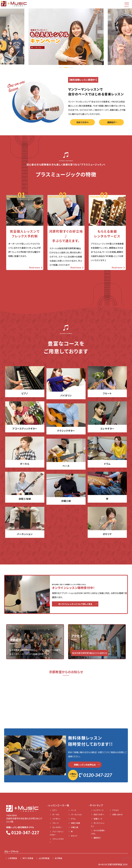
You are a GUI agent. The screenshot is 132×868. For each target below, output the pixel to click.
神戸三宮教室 (28, 858)
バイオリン (56, 819)
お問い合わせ (117, 814)
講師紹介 (97, 838)
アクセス (115, 810)
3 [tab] (71, 67)
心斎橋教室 (13, 858)
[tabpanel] (66, 36)
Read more (36, 267)
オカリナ (74, 836)
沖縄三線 (75, 827)
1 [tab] (61, 67)
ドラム (73, 819)
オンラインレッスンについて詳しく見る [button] (75, 604)
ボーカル (56, 814)
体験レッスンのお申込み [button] (85, 765)
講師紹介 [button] (111, 122)
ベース (73, 810)
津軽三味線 (75, 823)
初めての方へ (99, 814)
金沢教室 (59, 858)
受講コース (98, 819)
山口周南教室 (44, 858)
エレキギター (57, 827)
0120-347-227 (90, 775)
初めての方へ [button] (82, 122)
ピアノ (55, 810)
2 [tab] (66, 67)
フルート (56, 823)
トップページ (99, 810)
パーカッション (76, 814)
